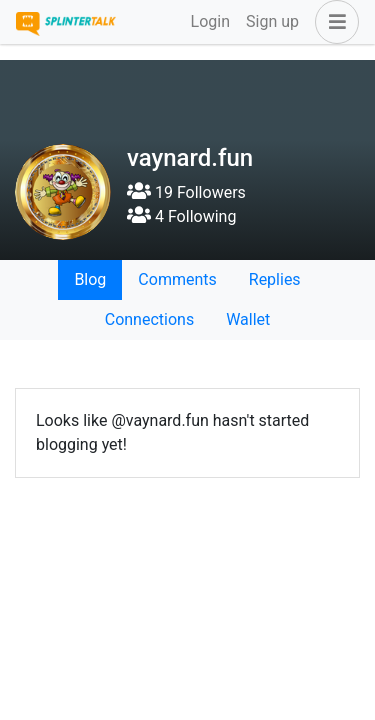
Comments (177, 279)
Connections (149, 319)
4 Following (181, 216)
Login (210, 21)
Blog (90, 279)
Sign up (272, 21)
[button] (333, 22)
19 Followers (186, 192)
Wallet (248, 319)
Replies (275, 279)
